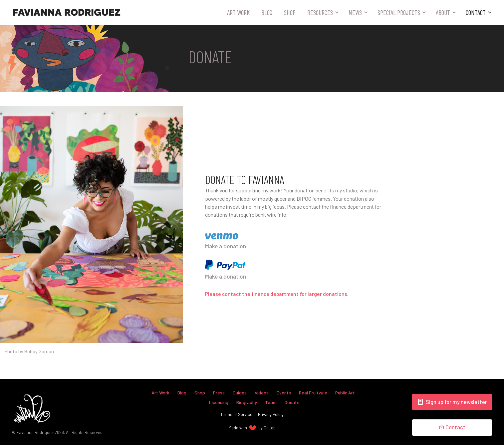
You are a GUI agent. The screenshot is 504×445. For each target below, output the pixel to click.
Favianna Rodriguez (67, 13)
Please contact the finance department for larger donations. (278, 294)
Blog (267, 12)
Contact (476, 12)
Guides (240, 393)
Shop (290, 12)
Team (271, 402)
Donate (292, 402)
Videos (262, 393)
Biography (247, 402)
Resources (320, 12)
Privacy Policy (271, 414)
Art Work (238, 12)
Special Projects (399, 12)
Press (219, 393)
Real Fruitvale (314, 393)
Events (284, 393)
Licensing (219, 402)
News (355, 12)
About (443, 12)
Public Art (346, 393)
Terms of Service (236, 414)
